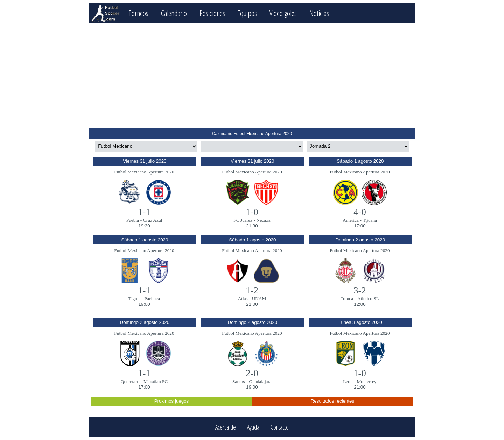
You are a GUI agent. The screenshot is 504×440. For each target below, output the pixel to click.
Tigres (134, 299)
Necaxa (264, 220)
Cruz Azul (153, 220)
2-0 (252, 373)
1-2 (252, 290)
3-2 (360, 290)
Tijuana (370, 220)
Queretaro (130, 381)
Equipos (247, 13)
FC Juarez (243, 220)
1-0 (252, 212)
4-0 (360, 212)
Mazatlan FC (156, 381)
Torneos (138, 13)
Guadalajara (260, 381)
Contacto (280, 427)
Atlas (243, 299)
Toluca (347, 299)
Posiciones (212, 13)
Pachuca (152, 299)
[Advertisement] (252, 76)
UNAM (259, 299)
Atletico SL (368, 299)
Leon (348, 381)
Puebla (133, 220)
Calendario (174, 13)
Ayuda (253, 427)
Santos (239, 381)
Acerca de (226, 427)
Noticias (319, 13)
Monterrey (366, 381)
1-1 (144, 212)
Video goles (283, 13)
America (351, 220)
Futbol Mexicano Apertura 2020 (144, 172)
